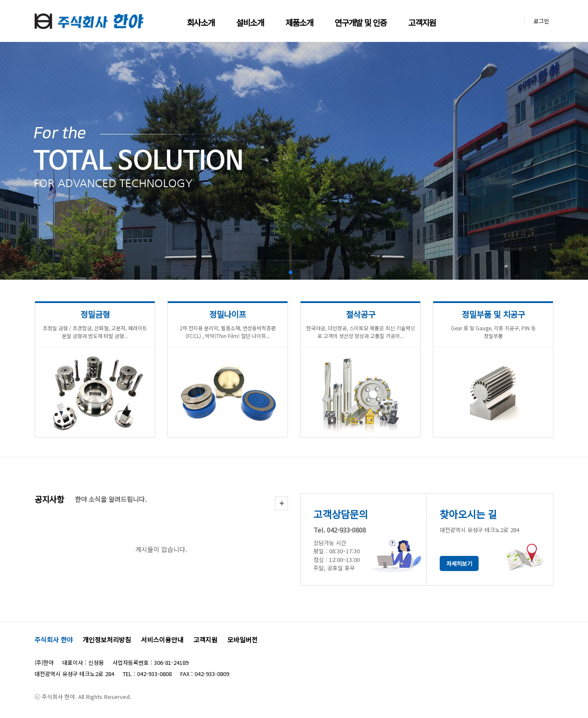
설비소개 (250, 22)
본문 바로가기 (0, 0)
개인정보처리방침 (107, 640)
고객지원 (422, 22)
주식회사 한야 (54, 640)
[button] (291, 272)
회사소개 (201, 22)
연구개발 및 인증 (361, 22)
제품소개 (299, 22)
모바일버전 (243, 640)
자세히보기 (459, 563)
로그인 (541, 21)
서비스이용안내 (162, 640)
